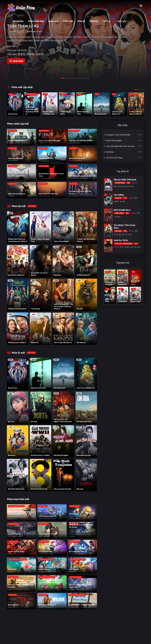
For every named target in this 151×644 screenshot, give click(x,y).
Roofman (110, 152)
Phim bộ (94, 21)
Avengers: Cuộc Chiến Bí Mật (118, 135)
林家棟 (31, 54)
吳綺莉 (39, 54)
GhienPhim (18, 21)
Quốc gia (122, 21)
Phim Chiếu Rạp (36, 21)
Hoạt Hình (54, 21)
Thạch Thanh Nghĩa (114, 140)
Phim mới (68, 21)
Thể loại (106, 21)
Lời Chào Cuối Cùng (114, 158)
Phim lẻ (81, 21)
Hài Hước (22, 50)
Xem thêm (32, 206)
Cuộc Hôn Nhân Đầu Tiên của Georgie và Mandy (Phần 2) (124, 146)
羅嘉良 (22, 54)
